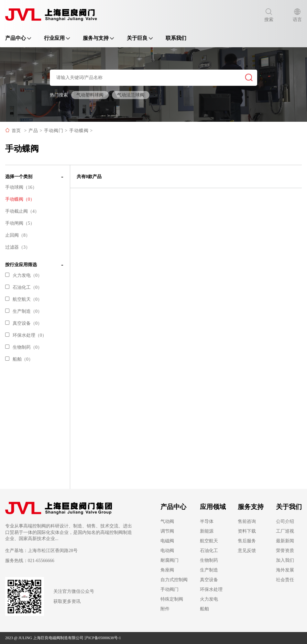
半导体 (207, 521)
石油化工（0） (24, 287)
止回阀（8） (18, 235)
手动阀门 (54, 131)
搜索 (269, 15)
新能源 (207, 531)
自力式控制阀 (174, 580)
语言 (297, 15)
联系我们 (176, 38)
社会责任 (285, 580)
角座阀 (167, 570)
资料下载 (247, 531)
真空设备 (209, 580)
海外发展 (285, 570)
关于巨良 (140, 38)
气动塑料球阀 (90, 95)
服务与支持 (98, 38)
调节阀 (167, 531)
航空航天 (209, 541)
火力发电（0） (24, 275)
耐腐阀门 (170, 560)
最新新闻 (285, 541)
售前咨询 (247, 521)
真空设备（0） (24, 323)
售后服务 (247, 541)
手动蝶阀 (79, 131)
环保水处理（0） (26, 335)
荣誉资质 (285, 551)
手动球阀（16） (21, 187)
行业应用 (57, 38)
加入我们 (285, 560)
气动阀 (167, 521)
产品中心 (18, 38)
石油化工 (209, 551)
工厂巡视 (285, 531)
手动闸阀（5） (20, 223)
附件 (165, 609)
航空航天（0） (24, 299)
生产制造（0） (24, 311)
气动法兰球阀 (131, 95)
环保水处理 (211, 589)
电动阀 (167, 551)
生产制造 (209, 570)
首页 (16, 131)
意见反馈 (247, 551)
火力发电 (209, 599)
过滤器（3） (18, 247)
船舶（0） (19, 359)
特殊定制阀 (172, 599)
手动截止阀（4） (22, 211)
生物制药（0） (24, 347)
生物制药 (209, 560)
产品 (33, 131)
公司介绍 (285, 521)
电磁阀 (167, 541)
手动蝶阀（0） (20, 199)
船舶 (204, 609)
